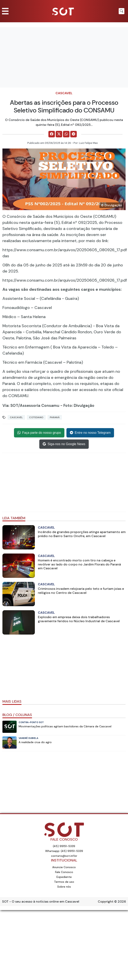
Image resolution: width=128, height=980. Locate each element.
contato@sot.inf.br (64, 856)
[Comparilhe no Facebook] (52, 134)
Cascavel (64, 93)
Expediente (64, 877)
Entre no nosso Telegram (90, 433)
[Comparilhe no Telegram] (74, 134)
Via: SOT (10, 406)
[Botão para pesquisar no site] (122, 11)
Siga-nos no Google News (64, 444)
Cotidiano (36, 417)
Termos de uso (64, 882)
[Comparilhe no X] (59, 134)
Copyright (106, 901)
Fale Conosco (64, 872)
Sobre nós (64, 887)
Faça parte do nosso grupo (39, 433)
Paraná (55, 417)
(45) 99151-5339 (64, 846)
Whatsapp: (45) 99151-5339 (64, 851)
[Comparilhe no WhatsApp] (66, 134)
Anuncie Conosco (64, 867)
